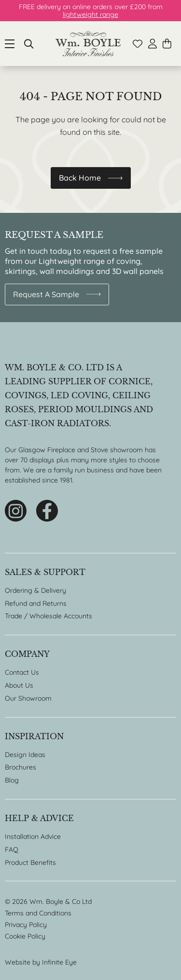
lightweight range (90, 14)
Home (88, 44)
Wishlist (138, 44)
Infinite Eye (59, 962)
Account (153, 44)
